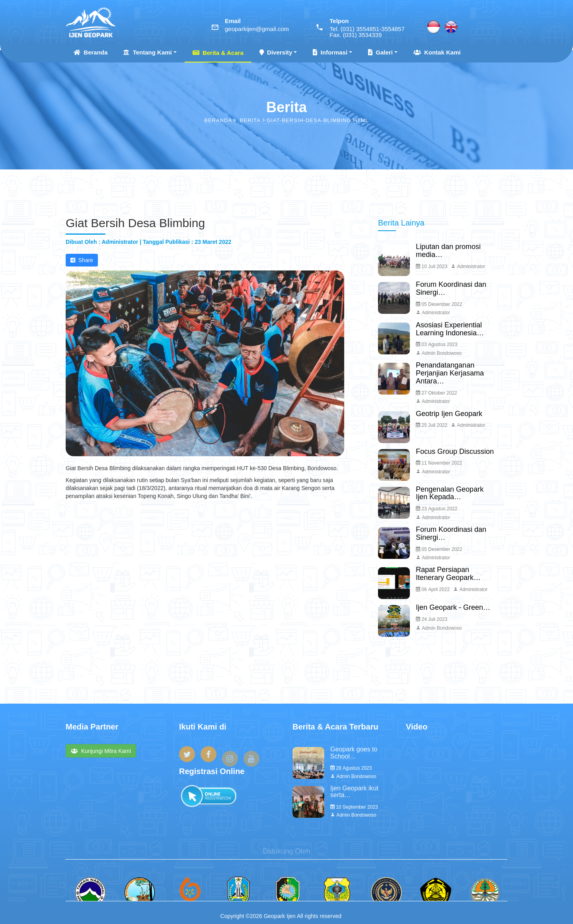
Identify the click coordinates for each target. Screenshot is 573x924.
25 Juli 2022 (432, 425)
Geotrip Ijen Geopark (449, 414)
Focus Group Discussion (455, 451)
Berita (250, 120)
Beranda (91, 52)
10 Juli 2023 (432, 267)
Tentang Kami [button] (147, 52)
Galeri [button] (380, 52)
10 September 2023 (354, 807)
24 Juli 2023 (432, 619)
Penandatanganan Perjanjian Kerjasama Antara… (450, 373)
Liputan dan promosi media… (448, 251)
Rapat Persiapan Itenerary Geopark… (448, 574)
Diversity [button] (276, 52)
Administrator (468, 267)
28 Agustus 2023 (351, 768)
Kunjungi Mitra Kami (101, 758)
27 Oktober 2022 (437, 393)
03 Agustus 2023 (437, 344)
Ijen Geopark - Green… (453, 607)
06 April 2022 (433, 589)
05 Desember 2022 (439, 304)
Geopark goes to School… (354, 753)
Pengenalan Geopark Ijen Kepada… (450, 493)
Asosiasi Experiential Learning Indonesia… (450, 329)
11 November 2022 (439, 463)
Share (82, 260)
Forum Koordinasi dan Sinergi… (451, 288)
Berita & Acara (218, 53)
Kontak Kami (437, 52)
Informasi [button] (330, 52)
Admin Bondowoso (439, 353)
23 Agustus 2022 (437, 509)
